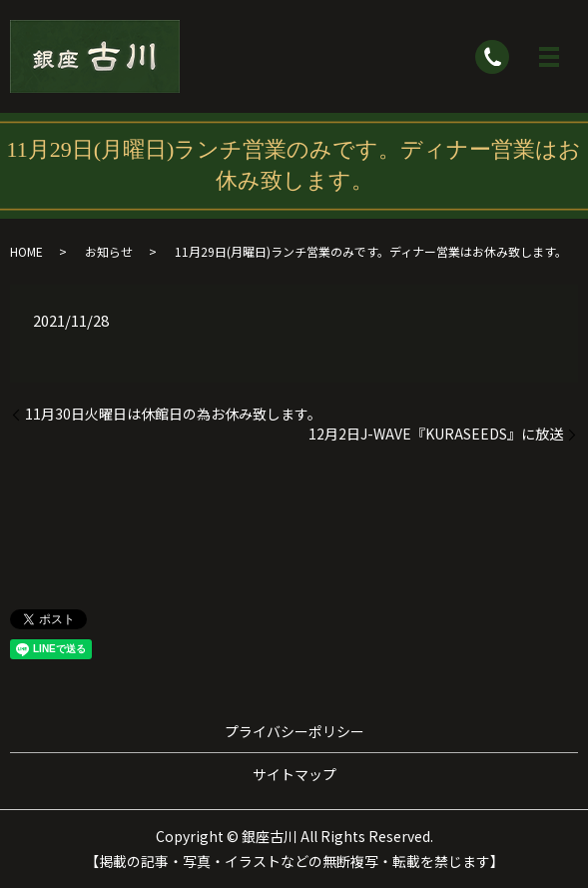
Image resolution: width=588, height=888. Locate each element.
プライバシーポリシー (294, 731)
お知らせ (109, 251)
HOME (26, 251)
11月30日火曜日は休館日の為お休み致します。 (173, 414)
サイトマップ (294, 774)
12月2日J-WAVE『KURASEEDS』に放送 (436, 434)
